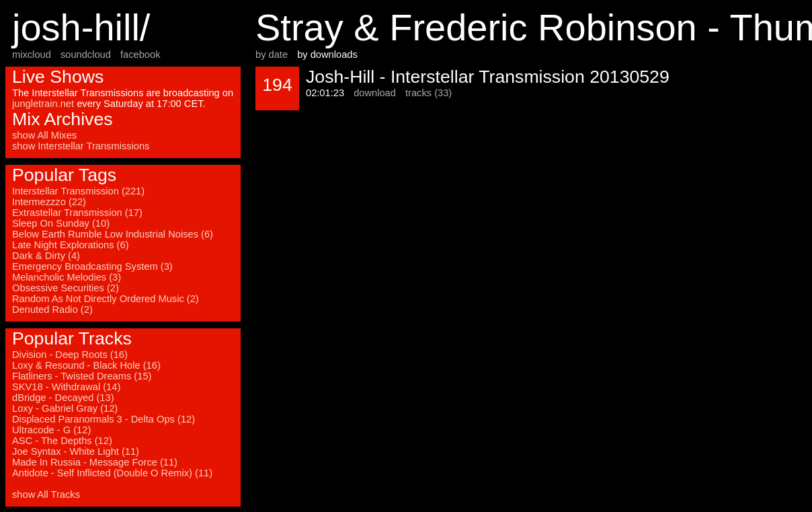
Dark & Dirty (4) (46, 256)
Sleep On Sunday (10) (61, 223)
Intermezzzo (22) (49, 202)
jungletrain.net (43, 104)
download (375, 93)
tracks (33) (429, 93)
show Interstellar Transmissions (81, 146)
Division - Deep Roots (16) (70, 355)
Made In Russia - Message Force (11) (95, 462)
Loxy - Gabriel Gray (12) (65, 408)
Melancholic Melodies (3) (67, 277)
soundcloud (86, 54)
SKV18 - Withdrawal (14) (66, 387)
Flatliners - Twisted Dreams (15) (82, 376)
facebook (140, 54)
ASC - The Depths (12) (62, 441)
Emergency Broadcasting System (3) (92, 266)
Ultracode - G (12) (51, 430)
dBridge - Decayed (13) (63, 398)
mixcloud (32, 54)
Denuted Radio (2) (52, 309)
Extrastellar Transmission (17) (77, 213)
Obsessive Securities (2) (66, 288)
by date (272, 54)
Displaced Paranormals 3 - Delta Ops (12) (104, 419)
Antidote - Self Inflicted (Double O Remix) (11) (112, 473)
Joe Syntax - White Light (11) (76, 451)
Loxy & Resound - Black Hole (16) (86, 365)
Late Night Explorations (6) (71, 245)
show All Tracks (46, 495)
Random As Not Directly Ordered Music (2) (106, 299)
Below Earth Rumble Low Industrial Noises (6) (113, 234)
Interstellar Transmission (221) (78, 191)
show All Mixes (44, 135)
